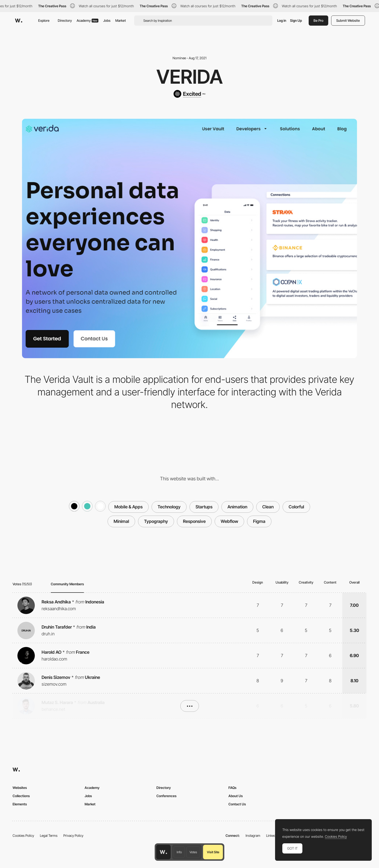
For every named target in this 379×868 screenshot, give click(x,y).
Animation (237, 507)
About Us (236, 796)
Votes (193, 852)
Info (179, 852)
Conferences (166, 796)
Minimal (121, 521)
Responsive (194, 521)
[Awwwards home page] (163, 852)
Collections (21, 796)
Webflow (229, 521)
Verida (190, 77)
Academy (87, 20)
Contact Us (237, 804)
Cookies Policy (23, 835)
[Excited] (189, 94)
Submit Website (348, 20)
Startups (204, 507)
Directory (65, 20)
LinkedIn (272, 835)
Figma (259, 521)
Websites (20, 788)
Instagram (253, 835)
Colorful (296, 507)
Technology (169, 507)
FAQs (232, 788)
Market (121, 20)
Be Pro (318, 20)
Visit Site (213, 852)
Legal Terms (49, 835)
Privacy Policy (73, 835)
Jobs (107, 20)
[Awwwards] (19, 21)
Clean (268, 507)
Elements (20, 804)
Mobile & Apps (128, 507)
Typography (156, 521)
